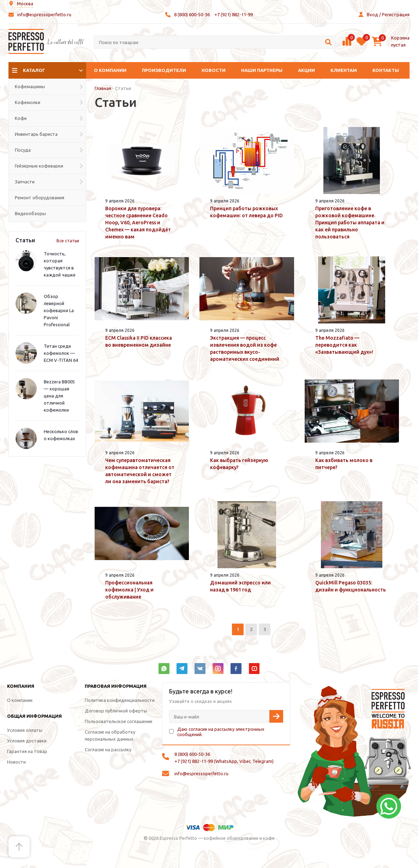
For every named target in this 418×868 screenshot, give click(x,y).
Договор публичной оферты (116, 711)
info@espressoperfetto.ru (44, 14)
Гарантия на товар (27, 751)
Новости (214, 70)
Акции (306, 70)
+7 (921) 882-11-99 (234, 14)
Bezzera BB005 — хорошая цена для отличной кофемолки (59, 396)
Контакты (386, 70)
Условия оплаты (25, 730)
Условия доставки (27, 741)
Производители (164, 70)
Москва (25, 4)
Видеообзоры (30, 213)
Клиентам (344, 70)
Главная (103, 88)
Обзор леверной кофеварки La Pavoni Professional (59, 310)
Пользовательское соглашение (119, 721)
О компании (110, 70)
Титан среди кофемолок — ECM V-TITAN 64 (61, 353)
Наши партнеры (262, 70)
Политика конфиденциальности (120, 700)
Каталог (34, 70)
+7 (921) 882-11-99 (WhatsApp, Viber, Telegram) (224, 761)
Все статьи (68, 241)
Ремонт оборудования (40, 198)
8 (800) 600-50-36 (192, 14)
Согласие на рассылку (108, 749)
